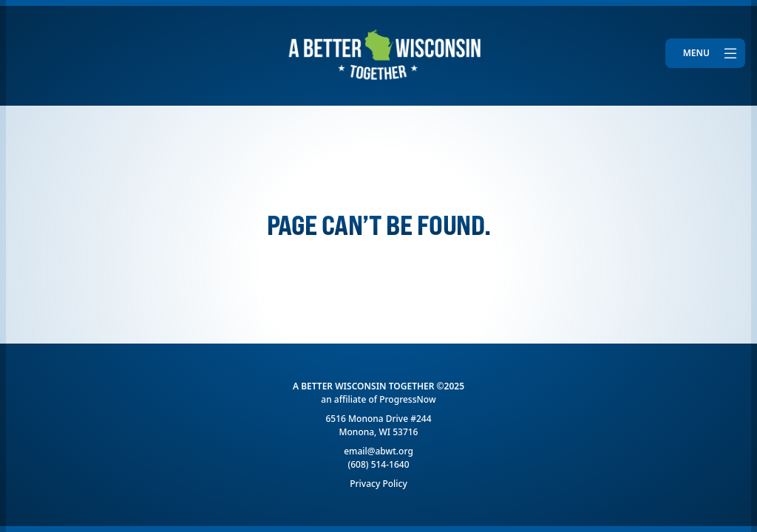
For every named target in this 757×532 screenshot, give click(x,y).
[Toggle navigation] (705, 53)
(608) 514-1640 (378, 464)
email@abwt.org (378, 451)
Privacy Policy (378, 484)
